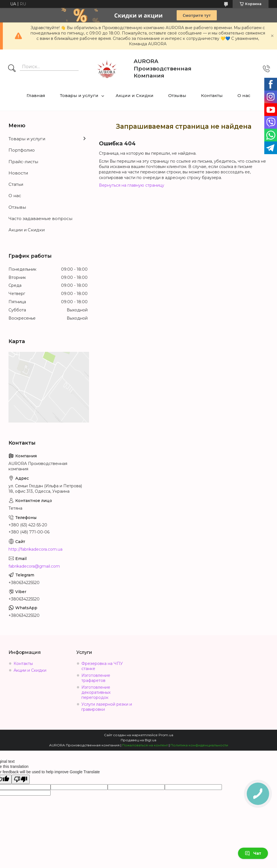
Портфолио (22, 150)
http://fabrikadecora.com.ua (35, 549)
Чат (253, 853)
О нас (244, 95)
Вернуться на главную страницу (132, 185)
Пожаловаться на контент (145, 745)
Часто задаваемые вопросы (40, 218)
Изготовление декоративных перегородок (96, 692)
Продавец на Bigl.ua (138, 740)
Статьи (16, 184)
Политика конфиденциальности (199, 745)
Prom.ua (166, 735)
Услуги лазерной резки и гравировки (107, 707)
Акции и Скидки (135, 95)
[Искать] (12, 69)
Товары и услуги (79, 95)
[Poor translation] (21, 779)
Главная (36, 95)
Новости (18, 173)
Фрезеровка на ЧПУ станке (102, 666)
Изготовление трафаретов (96, 678)
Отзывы (177, 95)
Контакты (212, 95)
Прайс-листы (23, 162)
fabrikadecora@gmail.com (34, 566)
